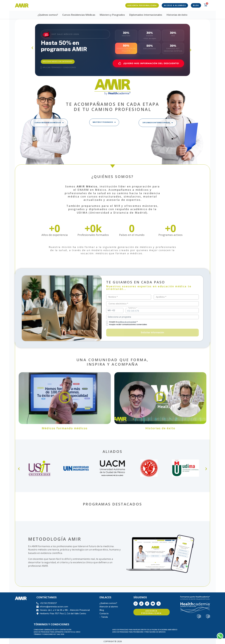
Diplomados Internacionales (146, 14)
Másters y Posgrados (112, 14)
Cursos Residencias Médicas (79, 14)
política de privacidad (127, 321)
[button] (32, 47)
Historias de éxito (177, 14)
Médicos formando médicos (65, 428)
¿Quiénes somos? (48, 14)
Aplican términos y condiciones (59, 67)
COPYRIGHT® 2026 (113, 641)
